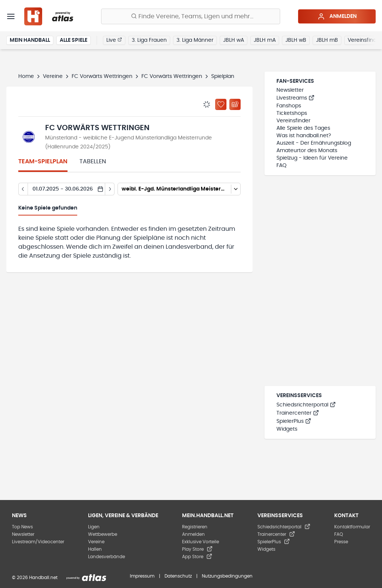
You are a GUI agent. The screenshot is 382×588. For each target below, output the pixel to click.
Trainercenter (298, 413)
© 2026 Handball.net (35, 578)
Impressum (142, 576)
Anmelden (337, 16)
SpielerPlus (294, 421)
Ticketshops (292, 113)
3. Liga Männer (195, 40)
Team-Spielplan (43, 161)
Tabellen (93, 161)
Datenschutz (178, 576)
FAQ (281, 166)
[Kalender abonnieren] (235, 104)
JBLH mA (265, 40)
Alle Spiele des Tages (303, 128)
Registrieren (195, 527)
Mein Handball (30, 40)
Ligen (94, 527)
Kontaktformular (352, 527)
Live (114, 40)
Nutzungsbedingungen (227, 576)
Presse (341, 542)
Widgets (287, 429)
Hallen (95, 549)
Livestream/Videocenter (38, 542)
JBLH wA (234, 40)
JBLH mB (327, 40)
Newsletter (290, 90)
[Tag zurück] (23, 189)
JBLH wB (296, 40)
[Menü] (11, 16)
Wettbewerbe (103, 534)
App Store (197, 557)
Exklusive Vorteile (201, 542)
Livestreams (295, 98)
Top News (22, 527)
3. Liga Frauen (149, 40)
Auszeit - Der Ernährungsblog (314, 143)
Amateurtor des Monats (307, 151)
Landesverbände (107, 557)
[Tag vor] (110, 189)
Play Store (197, 549)
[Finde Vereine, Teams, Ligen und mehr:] (191, 16)
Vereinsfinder (293, 121)
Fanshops (289, 106)
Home (26, 76)
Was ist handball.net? (304, 136)
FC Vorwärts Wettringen (102, 76)
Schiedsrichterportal (306, 405)
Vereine (53, 76)
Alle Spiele (73, 40)
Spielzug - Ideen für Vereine (312, 158)
